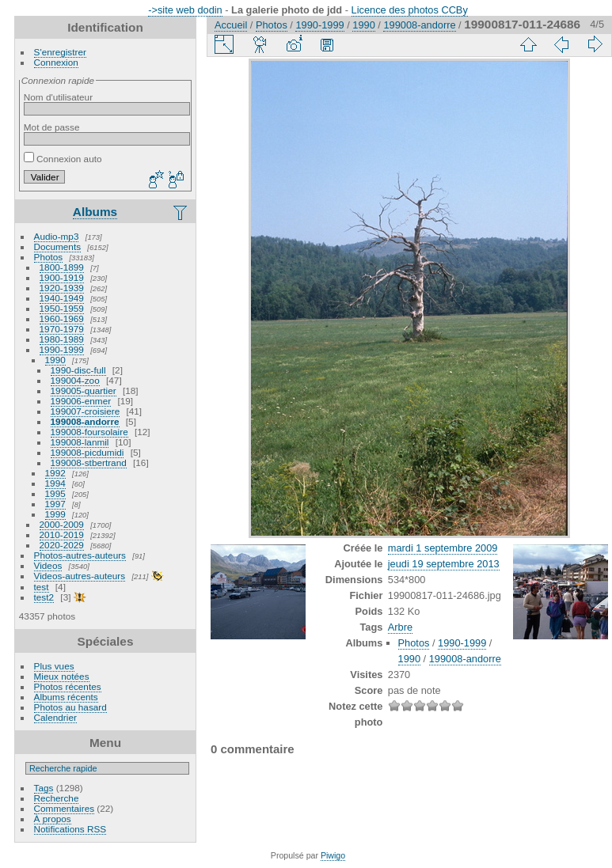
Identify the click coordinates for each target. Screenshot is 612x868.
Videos (48, 565)
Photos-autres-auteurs (80, 555)
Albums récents (66, 697)
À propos (53, 819)
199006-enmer (81, 401)
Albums (95, 212)
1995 (55, 493)
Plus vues (54, 666)
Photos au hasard (70, 707)
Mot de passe (52, 127)
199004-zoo (75, 380)
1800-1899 (62, 267)
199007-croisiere (86, 411)
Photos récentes (68, 686)
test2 (44, 597)
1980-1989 (62, 339)
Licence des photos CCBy (410, 10)
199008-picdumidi (87, 452)
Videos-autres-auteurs (80, 576)
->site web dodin (185, 10)
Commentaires (65, 808)
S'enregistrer (60, 52)
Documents (58, 246)
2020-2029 (62, 545)
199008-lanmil (80, 442)
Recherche (57, 798)
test (42, 587)
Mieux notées (62, 676)
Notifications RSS (70, 829)
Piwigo (333, 855)
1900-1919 (62, 277)
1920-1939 (62, 288)
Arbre (400, 627)
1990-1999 (62, 349)
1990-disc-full (78, 370)
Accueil (231, 25)
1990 (55, 360)
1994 (55, 483)
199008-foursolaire (89, 432)
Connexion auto (63, 159)
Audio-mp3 (57, 236)
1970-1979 (62, 329)
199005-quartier (84, 390)
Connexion (56, 62)
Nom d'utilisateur (58, 97)
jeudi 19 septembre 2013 (444, 564)
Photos (49, 257)
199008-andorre (85, 421)
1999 (55, 514)
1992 (55, 473)
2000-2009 (62, 524)
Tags (44, 788)
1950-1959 (62, 308)
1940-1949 (62, 298)
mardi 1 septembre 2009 (443, 548)
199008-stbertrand (89, 462)
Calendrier (55, 717)
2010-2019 (62, 534)
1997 (55, 504)
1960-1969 (62, 318)
